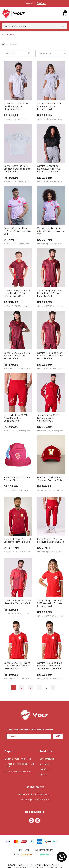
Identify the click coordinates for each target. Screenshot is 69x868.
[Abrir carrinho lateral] (64, 14)
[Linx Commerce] (23, 855)
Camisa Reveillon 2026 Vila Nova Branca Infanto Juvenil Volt (17, 169)
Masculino (45, 764)
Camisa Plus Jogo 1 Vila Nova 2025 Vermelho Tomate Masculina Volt (50, 666)
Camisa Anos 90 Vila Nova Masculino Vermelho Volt (18, 602)
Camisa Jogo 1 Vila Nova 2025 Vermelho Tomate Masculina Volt (17, 666)
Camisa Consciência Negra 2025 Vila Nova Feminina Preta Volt (49, 169)
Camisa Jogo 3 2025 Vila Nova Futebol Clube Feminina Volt (17, 356)
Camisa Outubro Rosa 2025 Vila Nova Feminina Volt (50, 231)
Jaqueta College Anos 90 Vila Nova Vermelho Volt (17, 540)
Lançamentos (47, 759)
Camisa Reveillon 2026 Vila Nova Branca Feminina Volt (49, 106)
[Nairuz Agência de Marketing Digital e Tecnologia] (45, 855)
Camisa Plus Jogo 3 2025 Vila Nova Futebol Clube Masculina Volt (51, 356)
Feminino (44, 769)
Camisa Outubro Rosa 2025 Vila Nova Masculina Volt (17, 231)
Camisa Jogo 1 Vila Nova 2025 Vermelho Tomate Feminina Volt (50, 603)
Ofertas (43, 775)
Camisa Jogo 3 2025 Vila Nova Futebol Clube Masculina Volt (50, 293)
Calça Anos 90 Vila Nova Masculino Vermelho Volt (51, 540)
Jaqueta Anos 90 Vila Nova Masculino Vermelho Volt (48, 418)
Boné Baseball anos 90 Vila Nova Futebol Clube (50, 479)
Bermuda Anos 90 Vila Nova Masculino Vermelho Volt (16, 418)
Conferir (41, 3)
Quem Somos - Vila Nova (18, 759)
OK (58, 736)
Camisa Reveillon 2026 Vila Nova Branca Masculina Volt (16, 106)
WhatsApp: (35, 799)
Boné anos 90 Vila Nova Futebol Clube (17, 479)
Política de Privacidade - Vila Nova (19, 765)
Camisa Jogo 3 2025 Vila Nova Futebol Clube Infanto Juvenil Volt (17, 293)
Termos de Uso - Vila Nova (18, 772)
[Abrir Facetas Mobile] (18, 53)
